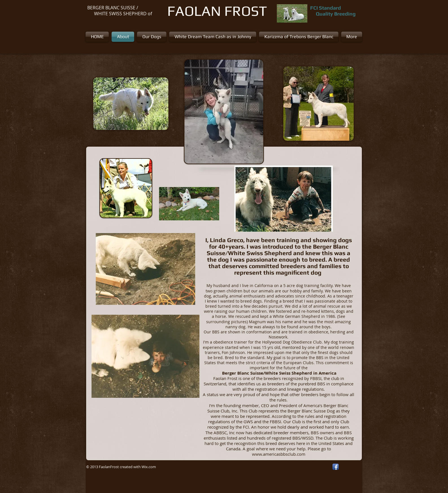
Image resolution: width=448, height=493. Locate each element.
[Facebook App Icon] (336, 467)
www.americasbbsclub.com (279, 454)
